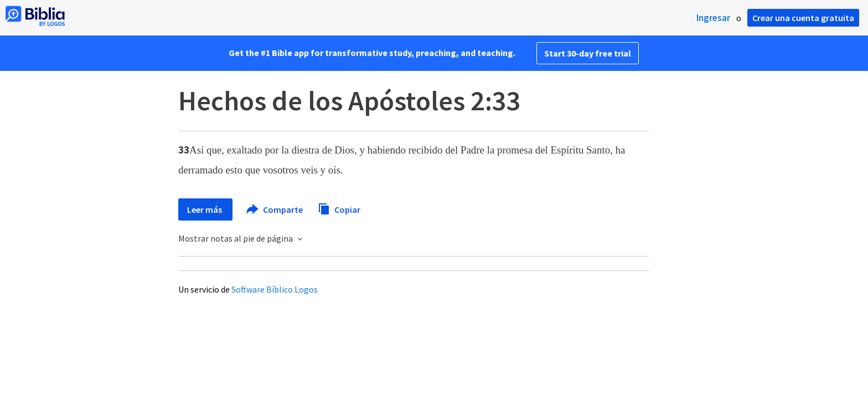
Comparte (275, 209)
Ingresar (713, 18)
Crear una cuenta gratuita (803, 18)
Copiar (339, 208)
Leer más (205, 209)
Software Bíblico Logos (275, 289)
